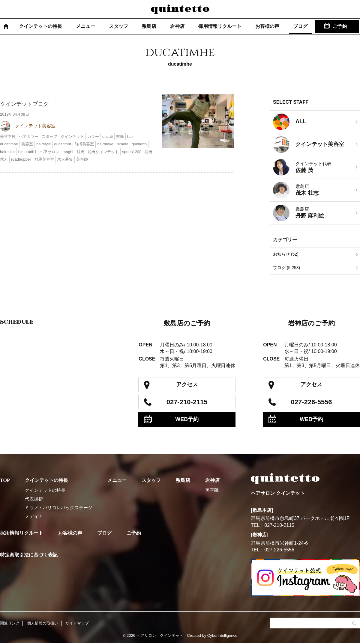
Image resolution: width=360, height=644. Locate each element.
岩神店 (177, 26)
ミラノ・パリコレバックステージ (59, 507)
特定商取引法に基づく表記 (29, 555)
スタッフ (118, 26)
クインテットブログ (24, 104)
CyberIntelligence (222, 635)
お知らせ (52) (286, 254)
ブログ (300, 26)
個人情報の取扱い (43, 623)
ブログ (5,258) (286, 268)
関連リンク (10, 623)
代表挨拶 (34, 499)
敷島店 (149, 26)
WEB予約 (187, 419)
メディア (34, 516)
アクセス (187, 384)
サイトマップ (77, 623)
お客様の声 (267, 26)
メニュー (85, 26)
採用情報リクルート (220, 26)
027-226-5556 (312, 402)
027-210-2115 (187, 402)
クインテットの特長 (40, 26)
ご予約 (340, 26)
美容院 (212, 490)
